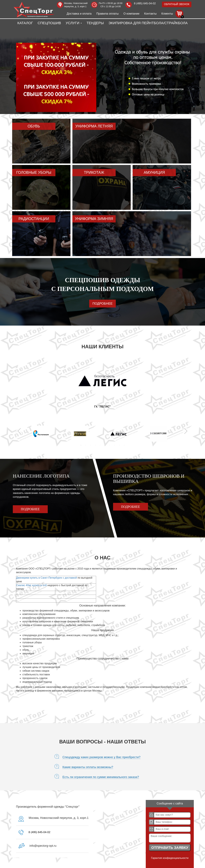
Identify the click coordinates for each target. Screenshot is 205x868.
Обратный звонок (177, 4)
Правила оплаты (108, 14)
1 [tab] (81, 445)
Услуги (74, 23)
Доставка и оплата (79, 14)
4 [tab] (95, 445)
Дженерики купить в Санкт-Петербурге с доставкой (47, 578)
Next (186, 431)
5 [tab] (100, 445)
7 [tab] (110, 445)
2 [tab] (86, 445)
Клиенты (167, 14)
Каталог (25, 23)
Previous (19, 431)
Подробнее (102, 303)
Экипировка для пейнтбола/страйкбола (148, 23)
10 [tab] (124, 445)
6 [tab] (105, 445)
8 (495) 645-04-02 (145, 3)
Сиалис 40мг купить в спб (31, 585)
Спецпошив (49, 23)
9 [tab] (119, 445)
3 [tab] (90, 445)
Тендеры (95, 23)
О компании (131, 14)
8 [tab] (115, 445)
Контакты (150, 14)
